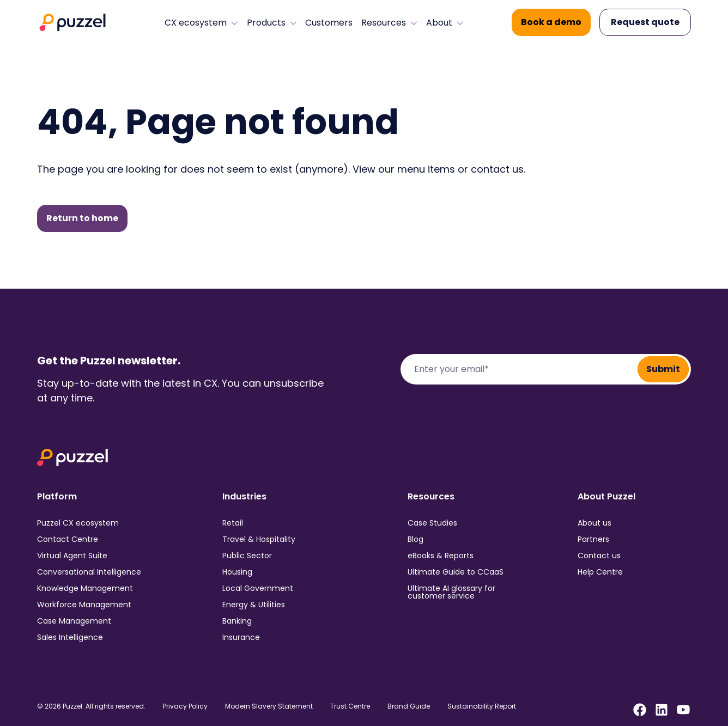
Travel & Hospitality (259, 539)
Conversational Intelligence (89, 572)
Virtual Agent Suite (72, 556)
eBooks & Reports (441, 556)
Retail (233, 523)
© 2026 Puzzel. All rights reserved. (91, 706)
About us (594, 523)
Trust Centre (350, 706)
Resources (389, 23)
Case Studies (432, 523)
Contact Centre (68, 539)
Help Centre (600, 572)
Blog (415, 539)
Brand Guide (409, 706)
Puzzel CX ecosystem (78, 523)
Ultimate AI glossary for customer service (451, 592)
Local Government (258, 588)
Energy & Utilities (254, 605)
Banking (237, 621)
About (445, 23)
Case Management (74, 621)
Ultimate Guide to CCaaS (456, 572)
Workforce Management (84, 605)
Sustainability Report (482, 706)
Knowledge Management (85, 588)
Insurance (241, 637)
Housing (237, 572)
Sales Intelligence (70, 637)
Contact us (599, 556)
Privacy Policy (185, 706)
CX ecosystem (201, 23)
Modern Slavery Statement (269, 706)
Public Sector (247, 556)
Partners (593, 539)
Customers (329, 23)
